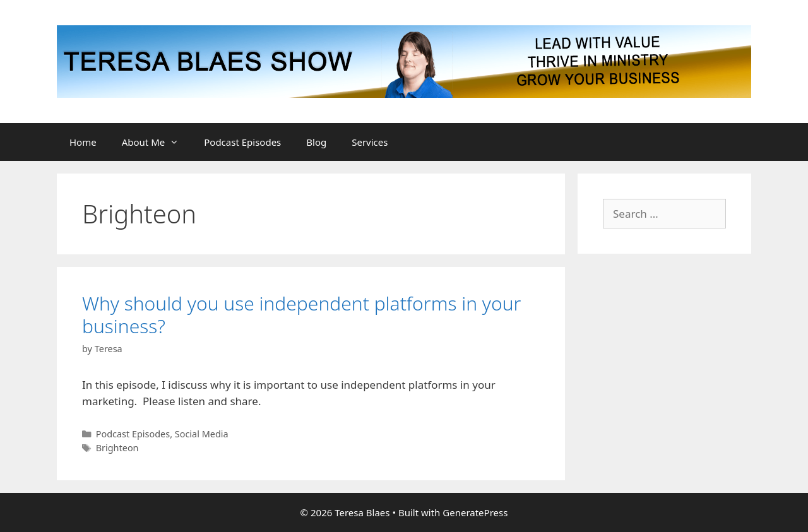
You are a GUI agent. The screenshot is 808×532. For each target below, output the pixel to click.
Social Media (202, 434)
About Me (157, 142)
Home (83, 142)
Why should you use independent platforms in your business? (301, 315)
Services (370, 142)
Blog (316, 142)
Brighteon (117, 448)
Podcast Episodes (242, 142)
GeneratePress (475, 512)
